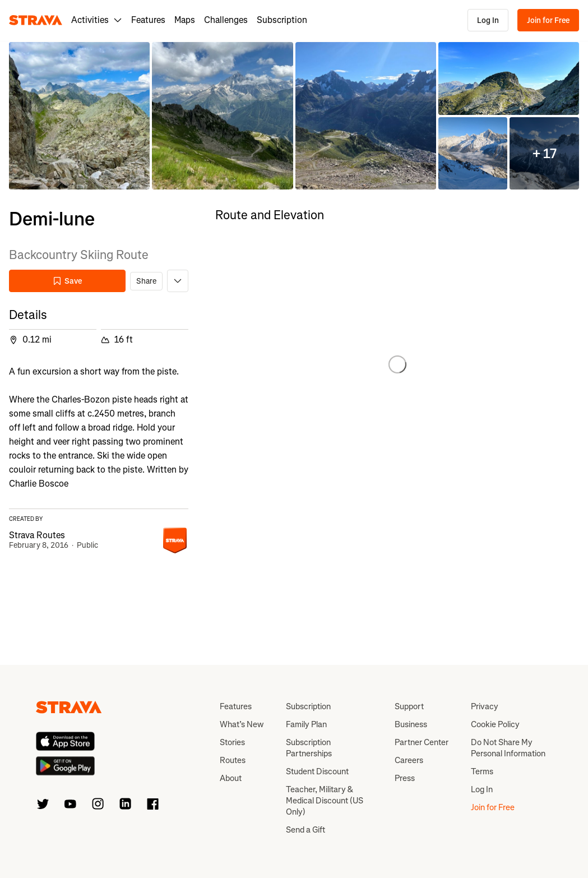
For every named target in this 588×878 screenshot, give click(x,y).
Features (148, 20)
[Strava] (36, 20)
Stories (232, 742)
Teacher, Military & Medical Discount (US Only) (325, 801)
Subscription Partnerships (309, 748)
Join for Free (548, 20)
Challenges (226, 20)
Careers (409, 760)
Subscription (282, 20)
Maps (185, 20)
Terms (482, 771)
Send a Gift (305, 830)
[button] (79, 116)
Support (409, 706)
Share (146, 281)
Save (67, 281)
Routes (233, 760)
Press (405, 778)
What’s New (242, 724)
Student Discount (317, 771)
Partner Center (422, 742)
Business (411, 724)
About (231, 778)
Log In (488, 20)
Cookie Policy (495, 724)
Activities (97, 20)
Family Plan (306, 724)
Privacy (485, 706)
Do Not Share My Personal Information (508, 748)
